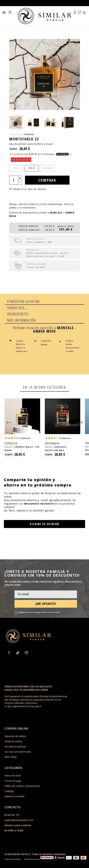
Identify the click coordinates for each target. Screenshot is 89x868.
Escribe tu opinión (44, 515)
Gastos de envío (13, 767)
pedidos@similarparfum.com (19, 811)
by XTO (50, 864)
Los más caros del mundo (18, 743)
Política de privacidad (34, 851)
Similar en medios (14, 733)
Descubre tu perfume (15, 738)
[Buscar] (10, 12)
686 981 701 (13, 806)
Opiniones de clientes (15, 728)
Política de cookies (13, 851)
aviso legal (32, 604)
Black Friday (11, 748)
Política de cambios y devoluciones (22, 777)
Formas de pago (13, 772)
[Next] (80, 419)
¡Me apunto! (46, 595)
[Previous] (9, 419)
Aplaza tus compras (15, 788)
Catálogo (9, 782)
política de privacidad (50, 604)
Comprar (48, 180)
